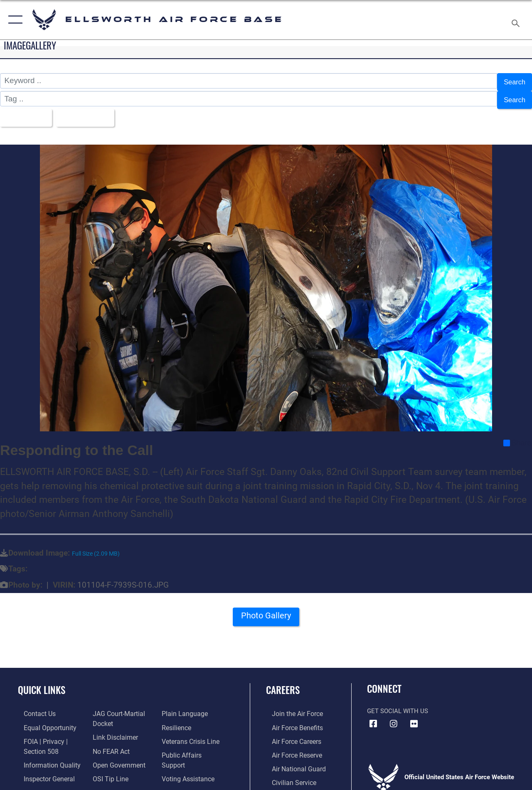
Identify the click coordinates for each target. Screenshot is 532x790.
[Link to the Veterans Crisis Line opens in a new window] (191, 733)
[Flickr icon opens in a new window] (414, 717)
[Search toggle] (517, 20)
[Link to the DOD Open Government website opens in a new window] (115, 756)
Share (517, 436)
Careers (283, 683)
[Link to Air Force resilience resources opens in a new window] (178, 720)
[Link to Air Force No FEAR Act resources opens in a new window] (109, 743)
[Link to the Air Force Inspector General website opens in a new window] (42, 769)
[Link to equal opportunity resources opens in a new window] (43, 720)
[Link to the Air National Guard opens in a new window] (292, 760)
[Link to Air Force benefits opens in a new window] (291, 720)
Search (513, 81)
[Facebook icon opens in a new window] (373, 717)
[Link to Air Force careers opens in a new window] (290, 733)
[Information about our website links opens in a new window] (112, 729)
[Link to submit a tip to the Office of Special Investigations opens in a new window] (107, 769)
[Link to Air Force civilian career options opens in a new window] (287, 773)
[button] (14, 20)
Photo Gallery (266, 611)
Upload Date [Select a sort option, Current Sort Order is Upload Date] (92, 112)
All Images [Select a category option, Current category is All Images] (26, 112)
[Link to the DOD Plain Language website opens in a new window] (184, 707)
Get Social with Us (398, 704)
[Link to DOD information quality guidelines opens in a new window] (44, 756)
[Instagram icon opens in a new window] (394, 717)
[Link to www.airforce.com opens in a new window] (291, 707)
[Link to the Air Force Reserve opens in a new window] (291, 747)
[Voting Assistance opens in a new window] (189, 760)
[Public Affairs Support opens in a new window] (194, 747)
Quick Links (42, 683)
